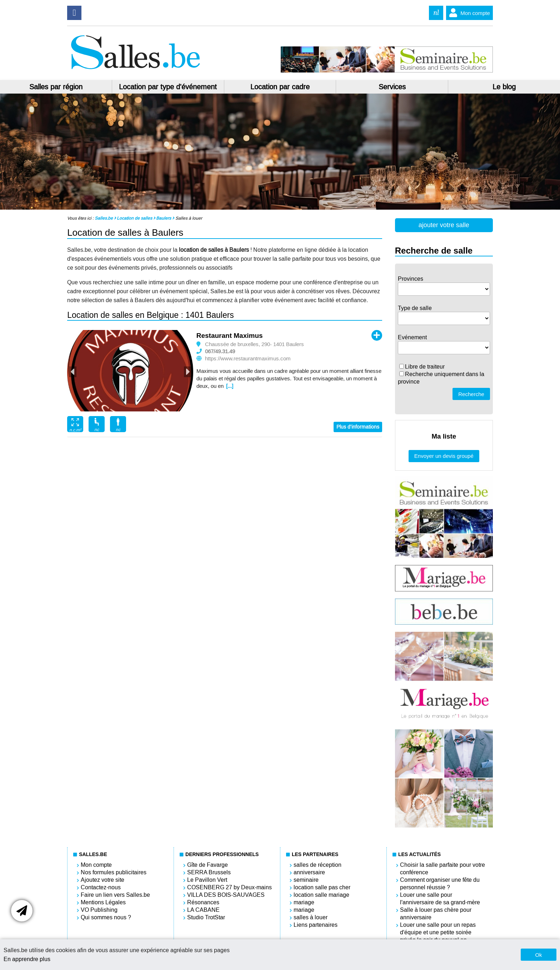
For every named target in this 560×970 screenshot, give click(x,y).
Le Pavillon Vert (207, 880)
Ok (538, 955)
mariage (304, 902)
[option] (130, 371)
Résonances (203, 902)
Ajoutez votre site (102, 880)
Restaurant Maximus (230, 336)
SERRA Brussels (209, 872)
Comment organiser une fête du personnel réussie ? (440, 884)
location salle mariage (321, 895)
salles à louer (311, 917)
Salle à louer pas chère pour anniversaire (436, 914)
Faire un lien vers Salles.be (115, 895)
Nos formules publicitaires (114, 872)
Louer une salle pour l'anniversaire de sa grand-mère (440, 899)
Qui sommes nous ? (106, 917)
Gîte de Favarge (207, 865)
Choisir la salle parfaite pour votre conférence (442, 869)
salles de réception (317, 865)
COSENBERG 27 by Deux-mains (229, 887)
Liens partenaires (316, 925)
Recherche (471, 394)
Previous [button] (73, 372)
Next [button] (187, 372)
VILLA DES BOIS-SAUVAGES (226, 895)
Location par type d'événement (168, 87)
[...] (230, 386)
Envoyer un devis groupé (444, 456)
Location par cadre (280, 87)
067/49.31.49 (220, 351)
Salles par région (56, 87)
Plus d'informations (358, 427)
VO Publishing (99, 910)
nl (436, 13)
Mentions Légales (103, 902)
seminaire (306, 880)
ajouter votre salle (444, 225)
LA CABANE (203, 910)
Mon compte (468, 13)
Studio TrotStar (206, 917)
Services (392, 87)
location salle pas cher (322, 887)
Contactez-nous (101, 887)
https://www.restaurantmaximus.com (248, 359)
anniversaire (309, 872)
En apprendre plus (27, 959)
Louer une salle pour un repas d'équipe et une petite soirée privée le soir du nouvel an (438, 932)
